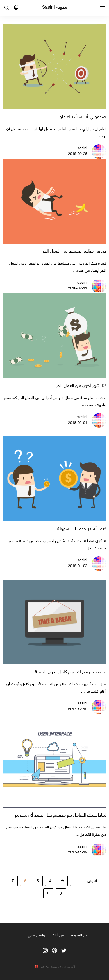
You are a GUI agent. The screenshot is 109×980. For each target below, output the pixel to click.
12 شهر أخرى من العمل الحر (81, 386)
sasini (82, 148)
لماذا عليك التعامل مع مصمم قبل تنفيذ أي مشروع (60, 816)
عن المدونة (79, 936)
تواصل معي (37, 936)
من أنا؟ (59, 936)
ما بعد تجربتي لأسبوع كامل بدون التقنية (70, 672)
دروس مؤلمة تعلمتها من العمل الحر (74, 252)
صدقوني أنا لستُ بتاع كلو (83, 117)
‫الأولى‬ (92, 881)
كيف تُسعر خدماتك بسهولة (82, 529)
